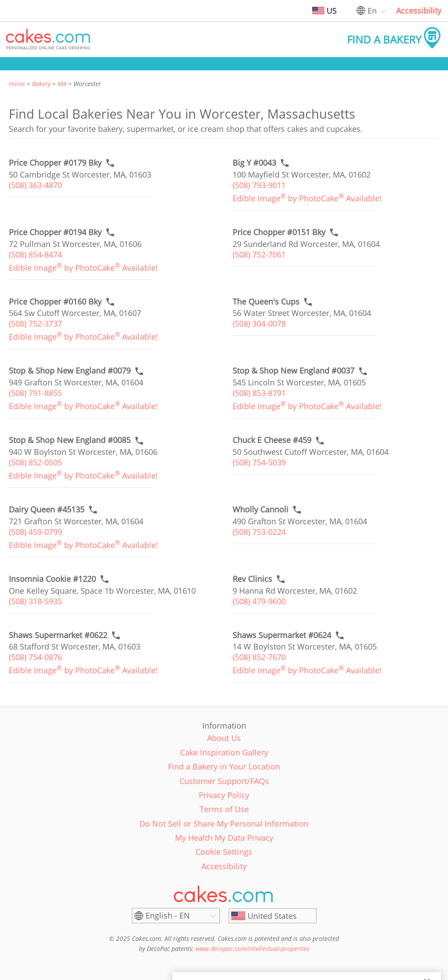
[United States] (273, 916)
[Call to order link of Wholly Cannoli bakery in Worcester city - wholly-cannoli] (260, 510)
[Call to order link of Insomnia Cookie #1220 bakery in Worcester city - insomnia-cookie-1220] (52, 579)
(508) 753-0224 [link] (259, 532)
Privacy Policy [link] (224, 795)
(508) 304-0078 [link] (259, 323)
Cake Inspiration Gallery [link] (224, 752)
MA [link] (62, 84)
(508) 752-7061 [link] (259, 254)
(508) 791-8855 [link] (35, 393)
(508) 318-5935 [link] (35, 601)
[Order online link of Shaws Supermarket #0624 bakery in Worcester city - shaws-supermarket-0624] (282, 635)
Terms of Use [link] (224, 809)
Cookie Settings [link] (224, 852)
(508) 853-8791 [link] (259, 393)
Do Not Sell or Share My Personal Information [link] (224, 824)
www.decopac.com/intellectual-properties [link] (253, 949)
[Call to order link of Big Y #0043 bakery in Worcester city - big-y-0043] (254, 163)
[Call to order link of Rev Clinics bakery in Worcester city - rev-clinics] (252, 579)
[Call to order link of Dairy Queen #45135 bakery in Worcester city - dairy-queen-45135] (47, 510)
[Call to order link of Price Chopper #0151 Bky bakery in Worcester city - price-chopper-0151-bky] (279, 232)
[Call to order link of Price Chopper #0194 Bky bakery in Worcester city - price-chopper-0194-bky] (55, 232)
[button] (49, 40)
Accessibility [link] (419, 11)
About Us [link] (224, 738)
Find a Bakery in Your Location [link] (224, 766)
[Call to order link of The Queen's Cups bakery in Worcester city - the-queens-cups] (266, 302)
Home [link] (17, 84)
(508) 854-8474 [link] (35, 254)
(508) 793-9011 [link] (259, 185)
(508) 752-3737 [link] (35, 323)
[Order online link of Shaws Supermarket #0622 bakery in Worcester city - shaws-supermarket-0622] (58, 635)
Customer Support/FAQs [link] (224, 781)
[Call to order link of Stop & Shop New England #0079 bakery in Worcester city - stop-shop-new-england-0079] (70, 371)
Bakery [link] (41, 84)
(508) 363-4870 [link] (35, 185)
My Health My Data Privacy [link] (224, 838)
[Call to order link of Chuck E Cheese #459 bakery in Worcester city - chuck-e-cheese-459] (272, 440)
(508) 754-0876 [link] (35, 657)
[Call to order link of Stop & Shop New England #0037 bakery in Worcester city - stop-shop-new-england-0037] (293, 371)
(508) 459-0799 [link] (35, 532)
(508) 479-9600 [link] (259, 601)
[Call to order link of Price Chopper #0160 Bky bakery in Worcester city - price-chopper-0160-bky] (55, 302)
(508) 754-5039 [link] (259, 462)
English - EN (168, 915)
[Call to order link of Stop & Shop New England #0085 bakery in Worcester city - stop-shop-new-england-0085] (70, 440)
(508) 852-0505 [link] (35, 462)
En (372, 11)
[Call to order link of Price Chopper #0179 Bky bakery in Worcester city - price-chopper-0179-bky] (55, 163)
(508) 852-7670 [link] (259, 657)
